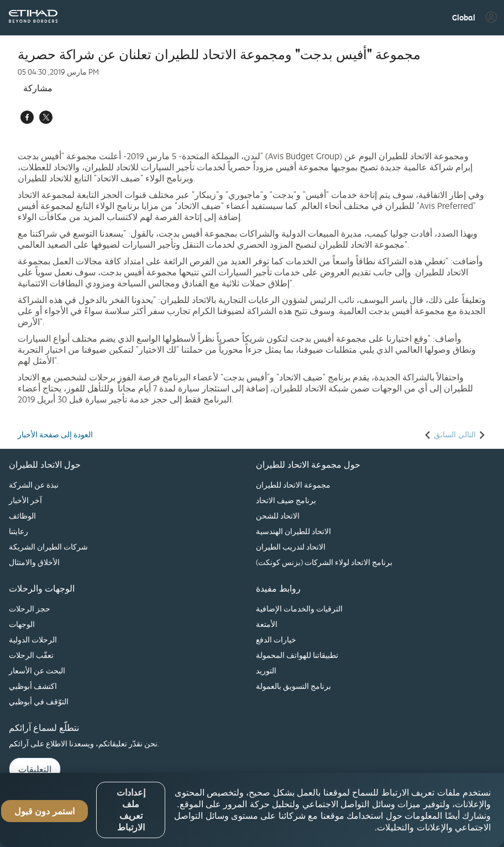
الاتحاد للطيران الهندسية (293, 531)
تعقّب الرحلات (31, 655)
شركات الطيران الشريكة (48, 547)
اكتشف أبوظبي (33, 686)
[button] (464, 18)
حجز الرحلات (30, 608)
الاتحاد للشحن (278, 516)
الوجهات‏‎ (22, 624)
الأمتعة (267, 624)
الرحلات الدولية (33, 639)
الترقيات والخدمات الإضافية (299, 608)
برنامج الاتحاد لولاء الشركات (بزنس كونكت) (324, 562)
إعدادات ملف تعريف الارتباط (131, 810)
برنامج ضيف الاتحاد (286, 500)
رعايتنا (19, 531)
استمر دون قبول (44, 811)
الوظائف (22, 516)
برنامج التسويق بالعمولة (293, 686)
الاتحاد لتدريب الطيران (291, 547)
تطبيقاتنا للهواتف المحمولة (297, 655)
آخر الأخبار (25, 500)
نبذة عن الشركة (34, 485)
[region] (252, 810)
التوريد (266, 670)
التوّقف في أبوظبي (39, 701)
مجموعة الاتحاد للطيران (293, 485)
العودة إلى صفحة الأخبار (55, 435)
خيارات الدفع (276, 639)
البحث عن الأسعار (37, 670)
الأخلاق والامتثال (34, 562)
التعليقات (35, 769)
